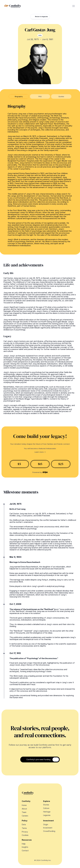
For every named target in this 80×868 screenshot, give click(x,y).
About (24, 809)
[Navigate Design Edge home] (13, 6)
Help (24, 844)
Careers (25, 816)
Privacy (25, 832)
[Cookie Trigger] (25, 835)
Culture (46, 808)
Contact (25, 851)
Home (24, 805)
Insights (25, 847)
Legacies (47, 815)
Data (24, 824)
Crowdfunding (49, 831)
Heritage (47, 812)
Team (24, 812)
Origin (46, 824)
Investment (48, 828)
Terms (24, 828)
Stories (46, 805)
